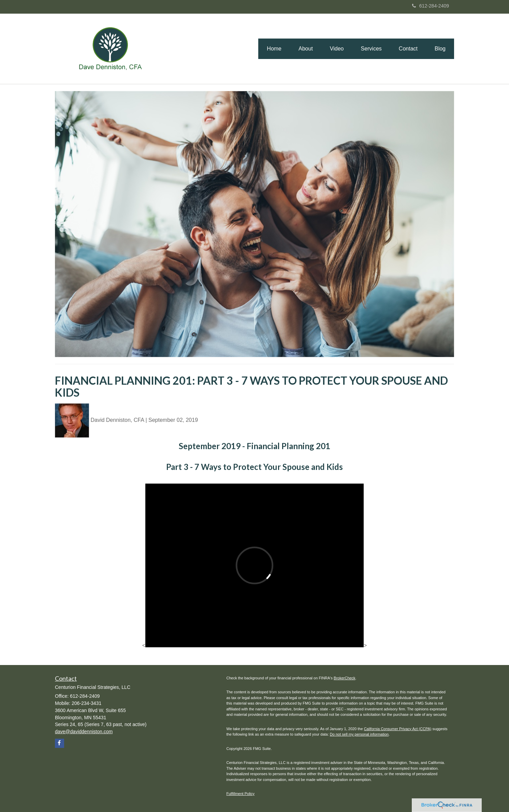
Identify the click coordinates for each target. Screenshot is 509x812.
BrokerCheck (345, 678)
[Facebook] (60, 743)
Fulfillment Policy (241, 794)
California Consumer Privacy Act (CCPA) (398, 729)
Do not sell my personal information (359, 734)
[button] (306, 49)
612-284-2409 (431, 6)
